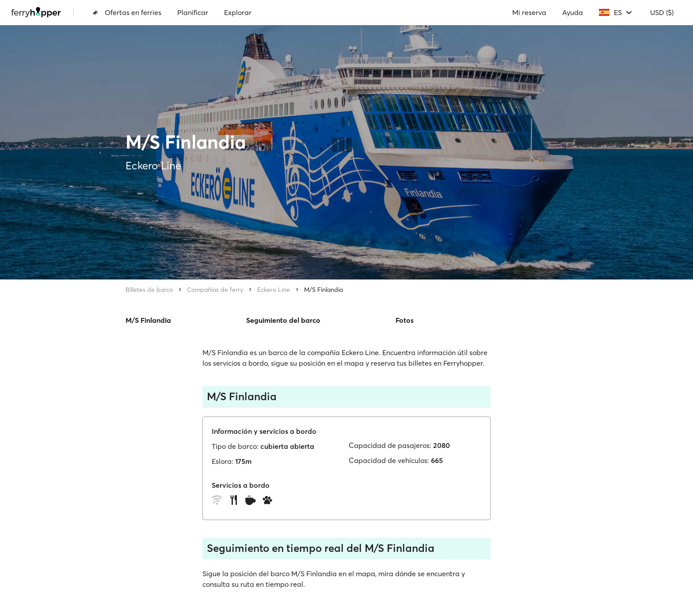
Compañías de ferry (215, 290)
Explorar (238, 12)
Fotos (405, 320)
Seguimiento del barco (283, 320)
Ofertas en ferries (127, 12)
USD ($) (662, 12)
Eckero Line (274, 290)
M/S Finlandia (324, 290)
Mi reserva (529, 12)
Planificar (193, 12)
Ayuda (573, 12)
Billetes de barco (149, 290)
